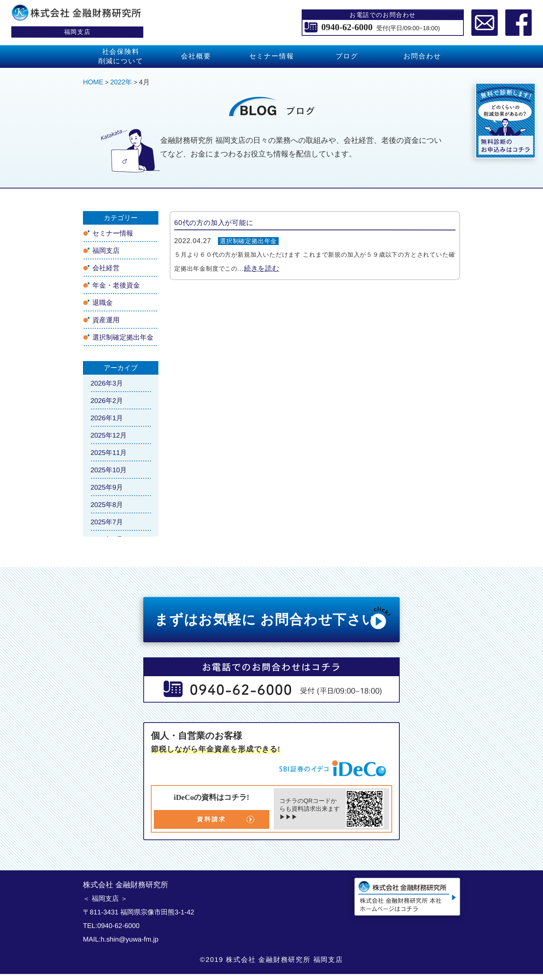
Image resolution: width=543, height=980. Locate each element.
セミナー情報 (272, 56)
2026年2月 (107, 401)
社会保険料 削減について (121, 56)
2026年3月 (107, 383)
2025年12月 (109, 435)
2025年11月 (109, 453)
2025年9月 (107, 487)
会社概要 (196, 56)
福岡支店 (106, 251)
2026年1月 (107, 418)
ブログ (347, 56)
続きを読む (262, 268)
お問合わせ (422, 56)
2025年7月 (107, 522)
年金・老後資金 (116, 285)
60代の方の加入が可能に (214, 223)
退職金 (103, 303)
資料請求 (211, 819)
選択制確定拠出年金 (248, 241)
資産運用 (106, 320)
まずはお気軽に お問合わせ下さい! (273, 618)
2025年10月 (109, 470)
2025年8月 (107, 505)
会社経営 (106, 268)
